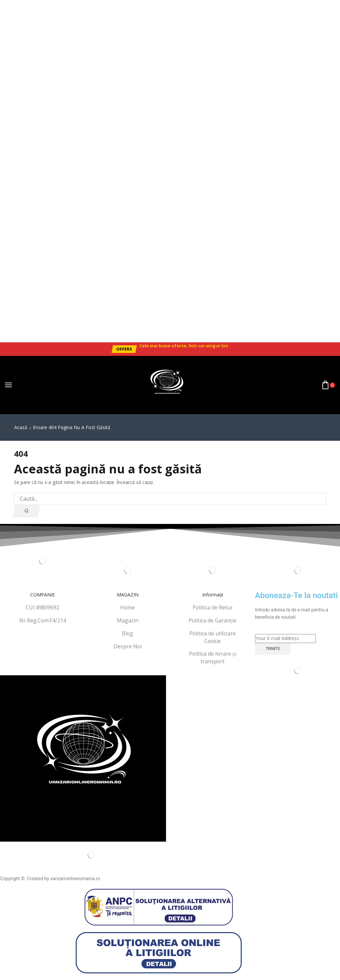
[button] (124, 349)
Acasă (21, 427)
